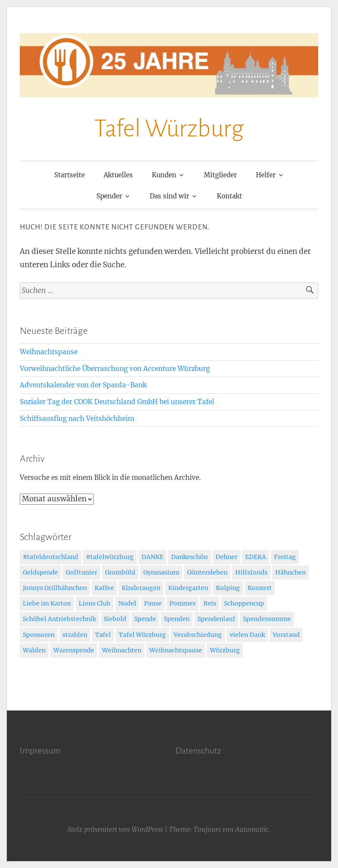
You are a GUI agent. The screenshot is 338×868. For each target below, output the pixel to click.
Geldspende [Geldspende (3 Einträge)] (40, 572)
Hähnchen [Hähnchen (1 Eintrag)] (290, 572)
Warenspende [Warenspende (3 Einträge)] (74, 650)
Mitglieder (220, 175)
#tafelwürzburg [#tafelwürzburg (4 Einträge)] (110, 557)
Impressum (40, 751)
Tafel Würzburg (169, 129)
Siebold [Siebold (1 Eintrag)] (115, 619)
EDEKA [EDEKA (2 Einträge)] (256, 557)
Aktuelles (118, 175)
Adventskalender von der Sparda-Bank (83, 385)
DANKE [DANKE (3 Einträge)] (152, 557)
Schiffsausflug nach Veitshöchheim (77, 419)
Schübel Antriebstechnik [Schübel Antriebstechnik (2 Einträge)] (59, 619)
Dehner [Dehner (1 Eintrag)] (226, 557)
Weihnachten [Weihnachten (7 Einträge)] (122, 650)
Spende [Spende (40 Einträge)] (145, 619)
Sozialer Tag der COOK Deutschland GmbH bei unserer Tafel (117, 402)
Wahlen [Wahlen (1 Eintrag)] (34, 650)
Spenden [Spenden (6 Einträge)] (177, 619)
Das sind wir (169, 196)
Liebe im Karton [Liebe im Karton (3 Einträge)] (47, 603)
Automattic (252, 829)
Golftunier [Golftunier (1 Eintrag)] (81, 572)
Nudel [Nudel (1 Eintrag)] (127, 603)
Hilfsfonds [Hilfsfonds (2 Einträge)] (251, 572)
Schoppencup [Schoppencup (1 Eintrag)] (244, 603)
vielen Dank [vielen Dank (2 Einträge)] (247, 635)
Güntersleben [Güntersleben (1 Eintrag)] (207, 572)
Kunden (164, 175)
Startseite (69, 175)
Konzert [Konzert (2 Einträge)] (260, 588)
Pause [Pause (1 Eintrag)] (153, 603)
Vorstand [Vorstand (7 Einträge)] (286, 635)
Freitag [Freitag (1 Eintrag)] (285, 557)
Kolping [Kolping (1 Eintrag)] (228, 588)
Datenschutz (198, 751)
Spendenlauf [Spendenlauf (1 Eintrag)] (216, 619)
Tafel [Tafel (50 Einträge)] (103, 635)
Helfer (266, 175)
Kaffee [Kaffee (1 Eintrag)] (104, 588)
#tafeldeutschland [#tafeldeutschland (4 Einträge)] (51, 557)
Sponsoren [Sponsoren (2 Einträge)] (39, 635)
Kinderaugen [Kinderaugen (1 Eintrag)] (141, 588)
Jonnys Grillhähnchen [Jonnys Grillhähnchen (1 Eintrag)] (55, 588)
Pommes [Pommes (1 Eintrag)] (183, 603)
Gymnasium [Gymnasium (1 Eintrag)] (161, 572)
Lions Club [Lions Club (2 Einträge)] (95, 603)
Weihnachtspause (49, 352)
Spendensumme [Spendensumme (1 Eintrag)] (267, 619)
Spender (109, 196)
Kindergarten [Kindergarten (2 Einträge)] (188, 588)
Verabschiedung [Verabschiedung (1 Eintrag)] (198, 635)
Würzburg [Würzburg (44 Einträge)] (225, 650)
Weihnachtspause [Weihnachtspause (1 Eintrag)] (176, 650)
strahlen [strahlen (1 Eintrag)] (75, 635)
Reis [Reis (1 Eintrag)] (210, 603)
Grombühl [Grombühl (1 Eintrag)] (120, 572)
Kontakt (229, 196)
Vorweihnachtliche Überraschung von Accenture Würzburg (115, 369)
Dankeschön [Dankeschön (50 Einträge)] (189, 557)
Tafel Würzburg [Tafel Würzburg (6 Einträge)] (142, 635)
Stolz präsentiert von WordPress (115, 829)
